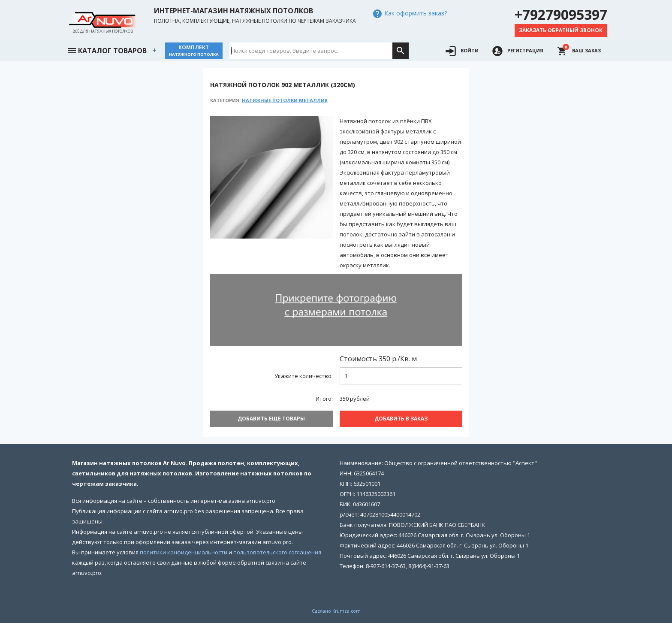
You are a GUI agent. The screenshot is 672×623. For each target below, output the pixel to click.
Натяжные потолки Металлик (285, 100)
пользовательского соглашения (277, 552)
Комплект (194, 50)
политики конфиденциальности (184, 552)
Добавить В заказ (401, 419)
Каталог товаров (107, 50)
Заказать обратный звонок (561, 30)
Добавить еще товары (271, 419)
